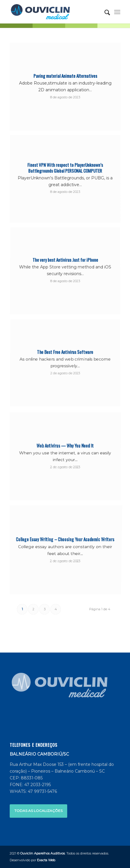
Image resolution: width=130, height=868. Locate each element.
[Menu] (117, 12)
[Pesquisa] (104, 12)
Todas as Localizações (38, 811)
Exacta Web (46, 860)
